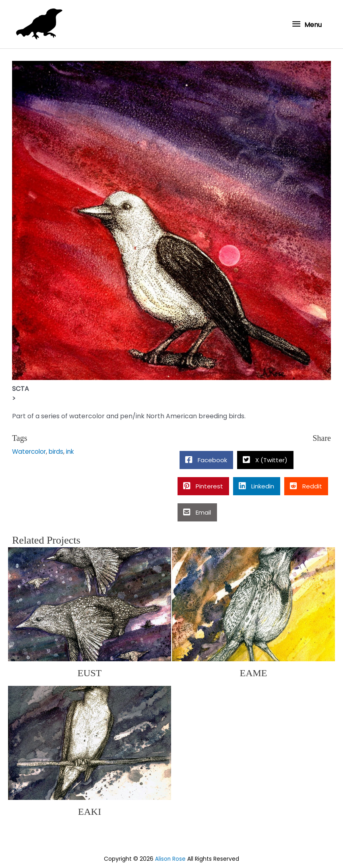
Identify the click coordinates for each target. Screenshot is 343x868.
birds (59, 450)
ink (74, 450)
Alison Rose (170, 857)
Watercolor (30, 450)
